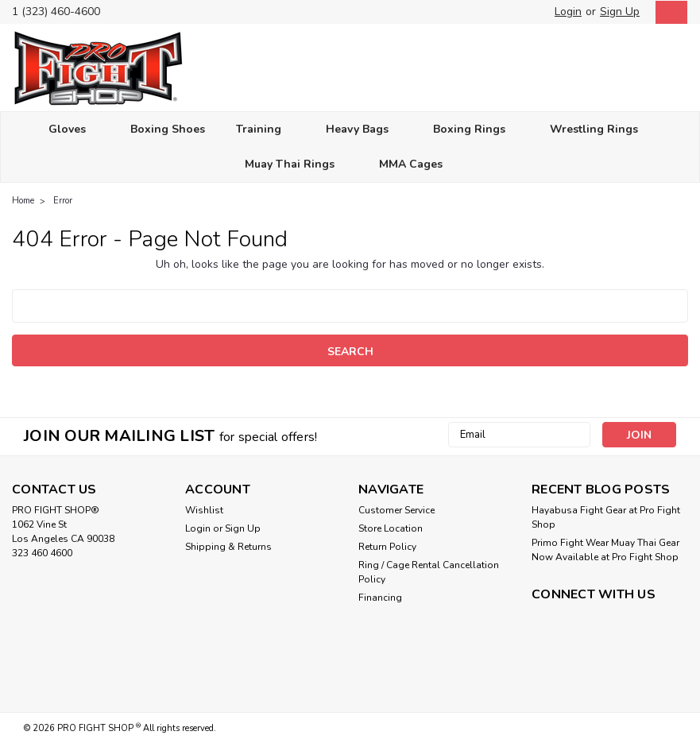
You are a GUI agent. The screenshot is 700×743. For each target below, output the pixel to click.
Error (63, 201)
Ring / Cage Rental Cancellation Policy (429, 572)
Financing (380, 598)
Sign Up (620, 12)
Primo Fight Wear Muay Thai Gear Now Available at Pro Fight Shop (605, 550)
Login (568, 12)
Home (23, 201)
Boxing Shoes (168, 129)
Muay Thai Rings (296, 165)
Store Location (391, 528)
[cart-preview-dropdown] (668, 12)
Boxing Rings (476, 130)
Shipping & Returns (228, 547)
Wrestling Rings (601, 130)
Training (265, 130)
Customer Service (396, 510)
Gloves (74, 130)
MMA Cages (418, 165)
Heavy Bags (364, 130)
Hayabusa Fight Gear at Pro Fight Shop (606, 517)
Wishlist (204, 510)
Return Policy (387, 547)
